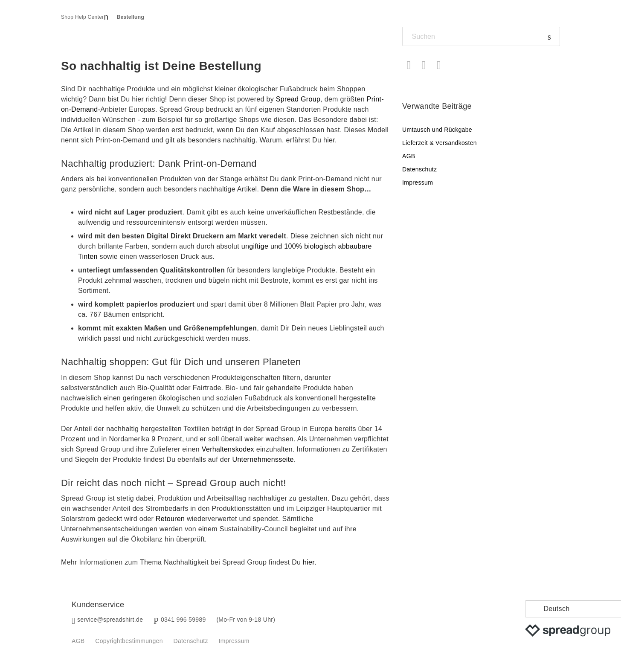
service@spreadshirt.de (110, 620)
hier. (310, 562)
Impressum (418, 182)
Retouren (170, 519)
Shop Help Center (83, 17)
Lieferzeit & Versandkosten (440, 143)
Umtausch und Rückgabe (437, 130)
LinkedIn (439, 65)
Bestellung (131, 17)
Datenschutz (419, 169)
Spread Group (298, 99)
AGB (409, 156)
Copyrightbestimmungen (129, 641)
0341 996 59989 (183, 620)
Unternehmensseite (263, 459)
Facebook (409, 65)
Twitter (424, 65)
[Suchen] (481, 36)
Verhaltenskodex (228, 449)
